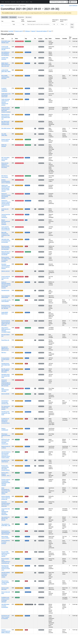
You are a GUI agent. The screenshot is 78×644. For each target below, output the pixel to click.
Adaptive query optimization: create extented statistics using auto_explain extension (6, 188)
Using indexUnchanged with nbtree (5, 390)
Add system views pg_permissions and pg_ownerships (6, 241)
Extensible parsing (5, 290)
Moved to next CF (19, 31)
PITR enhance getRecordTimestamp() (6, 435)
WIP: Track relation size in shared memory (5, 159)
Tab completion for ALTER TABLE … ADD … (6, 525)
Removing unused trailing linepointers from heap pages (6, 248)
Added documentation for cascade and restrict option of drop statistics (6, 491)
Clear (72, 27)
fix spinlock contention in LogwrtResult (4, 90)
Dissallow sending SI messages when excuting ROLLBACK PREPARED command (6, 482)
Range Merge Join (5, 340)
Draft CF (23, 2)
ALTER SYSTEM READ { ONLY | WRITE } (6, 72)
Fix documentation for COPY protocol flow (5, 359)
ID (12, 39)
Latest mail (75, 39)
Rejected (33, 31)
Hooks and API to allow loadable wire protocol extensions (6, 228)
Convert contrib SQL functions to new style (6, 278)
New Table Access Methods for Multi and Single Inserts (5, 123)
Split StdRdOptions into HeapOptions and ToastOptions (5, 54)
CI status (40, 39)
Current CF (13, 2)
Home (3, 2)
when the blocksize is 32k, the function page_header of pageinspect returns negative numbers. (6, 455)
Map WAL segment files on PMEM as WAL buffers (5, 370)
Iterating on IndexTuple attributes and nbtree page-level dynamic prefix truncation (6, 285)
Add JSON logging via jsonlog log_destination (5, 606)
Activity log (75, 5)
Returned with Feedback (42, 31)
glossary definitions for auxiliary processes (6, 542)
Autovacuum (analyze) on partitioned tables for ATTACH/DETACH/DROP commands (6, 383)
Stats (46, 39)
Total (50, 31)
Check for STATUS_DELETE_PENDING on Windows (6, 631)
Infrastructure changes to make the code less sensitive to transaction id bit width (6, 203)
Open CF (18, 2)
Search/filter (5, 17)
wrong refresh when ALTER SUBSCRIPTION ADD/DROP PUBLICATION (6, 512)
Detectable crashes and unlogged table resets (6, 376)
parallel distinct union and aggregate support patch (6, 95)
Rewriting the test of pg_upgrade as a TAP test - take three (6, 307)
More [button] (27, 2)
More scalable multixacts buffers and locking (5, 77)
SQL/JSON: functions (6, 128)
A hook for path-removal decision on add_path (6, 48)
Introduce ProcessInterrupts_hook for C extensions (6, 181)
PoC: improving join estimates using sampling (6, 408)
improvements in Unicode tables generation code (5, 402)
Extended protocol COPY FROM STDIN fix (6, 365)
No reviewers (13, 17)
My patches (21, 17)
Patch (3, 39)
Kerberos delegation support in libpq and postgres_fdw (6, 498)
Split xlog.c (4, 353)
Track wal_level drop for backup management (6, 216)
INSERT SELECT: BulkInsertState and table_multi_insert (6, 65)
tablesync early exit (6, 271)
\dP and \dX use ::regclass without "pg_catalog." (5, 582)
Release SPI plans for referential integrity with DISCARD (6, 253)
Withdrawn (28, 31)
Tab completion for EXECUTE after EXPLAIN (5, 519)
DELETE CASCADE (5, 394)
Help (31, 2)
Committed (11, 31)
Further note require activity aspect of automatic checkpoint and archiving (6, 102)
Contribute (73, 2)
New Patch (7, 2)
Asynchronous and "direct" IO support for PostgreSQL (5, 617)
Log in (70, 5)
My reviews (29, 17)
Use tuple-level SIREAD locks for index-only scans (5, 348)
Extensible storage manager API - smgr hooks (6, 413)
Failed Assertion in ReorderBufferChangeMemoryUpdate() (6, 532)
